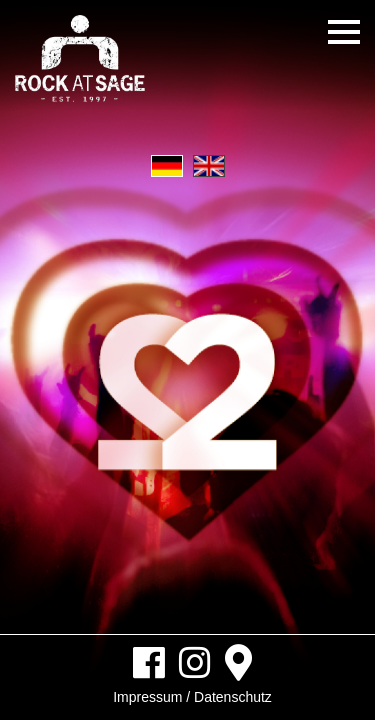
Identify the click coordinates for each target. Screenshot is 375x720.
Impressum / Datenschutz (192, 697)
